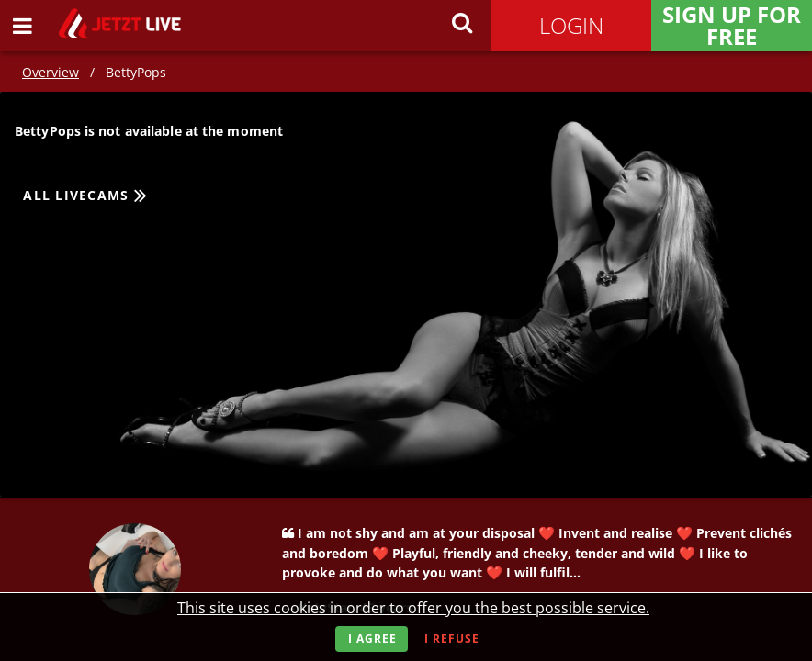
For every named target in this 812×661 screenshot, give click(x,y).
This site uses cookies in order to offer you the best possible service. (413, 608)
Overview (51, 72)
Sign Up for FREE (732, 26)
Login (571, 25)
